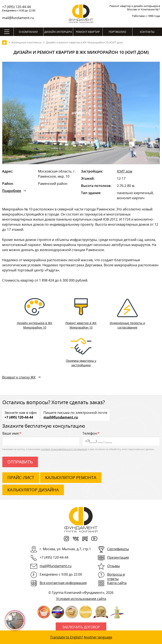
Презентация (118, 557)
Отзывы (113, 566)
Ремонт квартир (88, 32)
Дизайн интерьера (58, 32)
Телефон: (121, 438)
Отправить (20, 462)
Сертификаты (118, 549)
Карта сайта (117, 583)
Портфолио (117, 32)
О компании (28, 32)
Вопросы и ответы (116, 577)
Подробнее (12, 191)
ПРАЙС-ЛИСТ (21, 477)
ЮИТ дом (125, 171)
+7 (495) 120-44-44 (16, 7)
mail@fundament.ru (18, 18)
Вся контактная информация (63, 583)
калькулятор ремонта (71, 477)
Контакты (147, 32)
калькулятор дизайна (33, 490)
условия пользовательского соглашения (64, 449)
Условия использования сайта (81, 599)
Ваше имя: (41, 438)
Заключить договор (81, 627)
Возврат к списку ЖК (19, 377)
